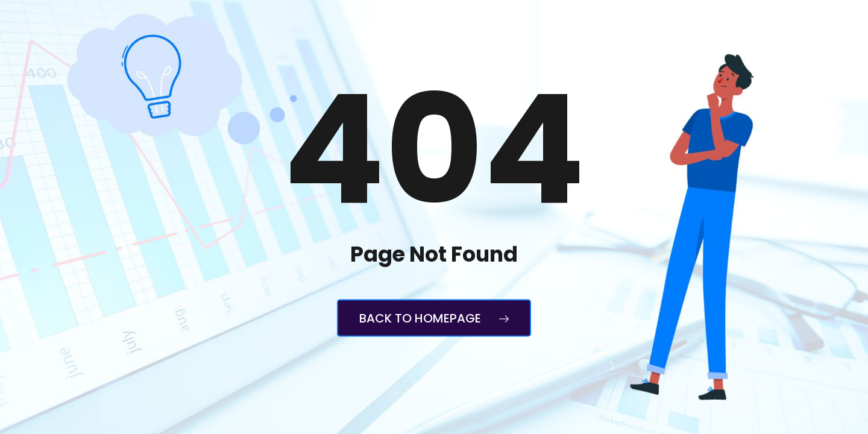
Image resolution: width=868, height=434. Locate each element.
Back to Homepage (434, 318)
